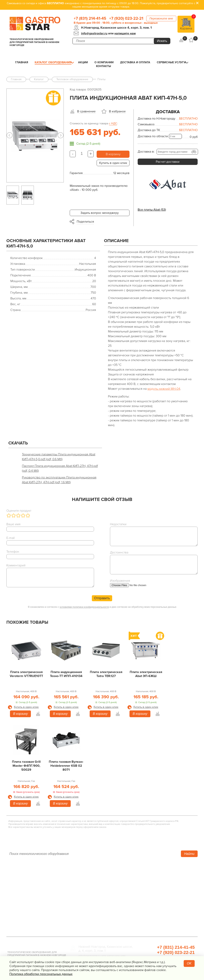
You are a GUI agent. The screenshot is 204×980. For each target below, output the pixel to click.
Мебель (140, 898)
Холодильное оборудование (91, 881)
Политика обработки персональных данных (41, 974)
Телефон (13, 552)
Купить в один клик (113, 163)
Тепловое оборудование (88, 876)
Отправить (102, 598)
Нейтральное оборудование (91, 892)
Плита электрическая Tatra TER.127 (106, 674)
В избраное (117, 111)
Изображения (120, 581)
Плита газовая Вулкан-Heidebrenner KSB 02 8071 (66, 766)
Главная (22, 62)
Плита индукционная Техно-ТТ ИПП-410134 (66, 674)
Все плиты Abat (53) (152, 210)
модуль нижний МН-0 (163, 389)
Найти (189, 854)
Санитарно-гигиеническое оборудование (165, 892)
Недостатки (118, 524)
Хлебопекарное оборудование (157, 876)
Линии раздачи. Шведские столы (95, 887)
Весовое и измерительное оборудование (165, 904)
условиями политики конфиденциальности (84, 607)
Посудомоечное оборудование (93, 904)
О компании (104, 62)
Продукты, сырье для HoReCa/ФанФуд (163, 920)
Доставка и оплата (135, 62)
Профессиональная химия (154, 926)
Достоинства (119, 552)
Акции (83, 62)
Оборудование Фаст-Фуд (89, 909)
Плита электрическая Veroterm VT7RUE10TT (26, 674)
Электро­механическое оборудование (98, 898)
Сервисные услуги (171, 62)
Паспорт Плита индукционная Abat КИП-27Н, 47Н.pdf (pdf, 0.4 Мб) (60, 468)
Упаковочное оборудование (155, 887)
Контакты (103, 66)
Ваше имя (13, 524)
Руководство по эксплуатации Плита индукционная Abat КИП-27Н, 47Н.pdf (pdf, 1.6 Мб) (59, 480)
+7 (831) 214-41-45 (90, 19)
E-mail (10, 538)
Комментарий (16, 565)
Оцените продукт (19, 511)
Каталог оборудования (53, 62)
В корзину (113, 154)
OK (189, 963)
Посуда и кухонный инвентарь (156, 909)
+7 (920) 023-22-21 (126, 19)
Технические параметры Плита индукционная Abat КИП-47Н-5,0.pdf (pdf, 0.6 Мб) (59, 457)
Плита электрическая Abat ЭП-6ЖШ (146, 674)
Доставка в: (146, 152)
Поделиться (85, 222)
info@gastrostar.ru (94, 33)
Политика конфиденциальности (29, 909)
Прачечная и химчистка (152, 915)
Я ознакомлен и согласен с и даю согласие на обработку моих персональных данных (102, 607)
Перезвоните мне (161, 19)
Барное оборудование (87, 915)
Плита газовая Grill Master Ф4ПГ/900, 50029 (26, 766)
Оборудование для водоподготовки (161, 881)
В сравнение (86, 111)
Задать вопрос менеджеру (100, 213)
